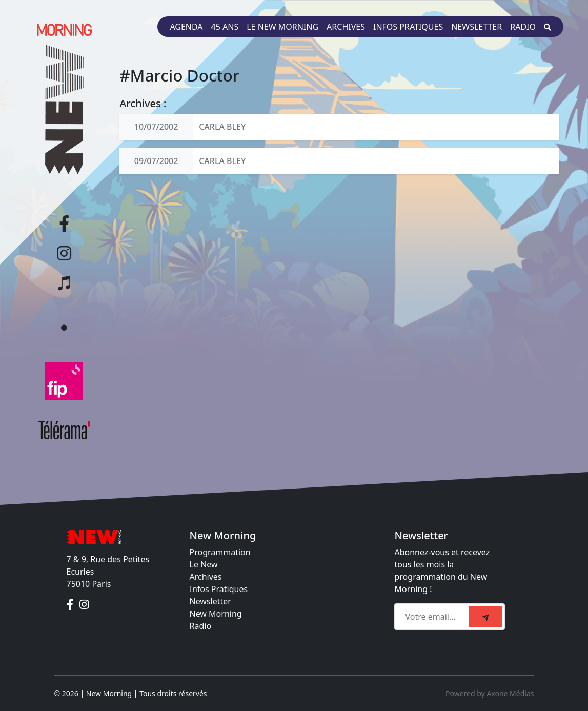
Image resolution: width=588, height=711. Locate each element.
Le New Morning (282, 27)
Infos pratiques (408, 27)
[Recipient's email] (433, 617)
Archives (346, 27)
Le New (204, 564)
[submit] (485, 617)
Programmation (220, 552)
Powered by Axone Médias (490, 693)
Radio (523, 27)
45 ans (225, 27)
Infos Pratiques (219, 589)
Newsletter (477, 27)
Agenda (186, 27)
